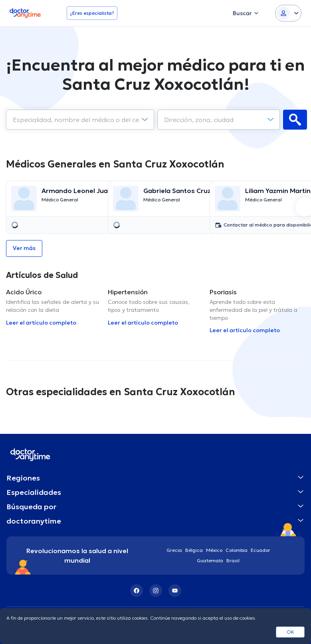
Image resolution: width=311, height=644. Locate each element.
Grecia (174, 550)
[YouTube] (175, 591)
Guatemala (210, 560)
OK (290, 632)
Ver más (24, 248)
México (214, 550)
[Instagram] (156, 591)
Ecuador (260, 550)
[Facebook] (137, 591)
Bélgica (194, 550)
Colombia (237, 550)
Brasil (233, 560)
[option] (54, 207)
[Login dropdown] (288, 13)
